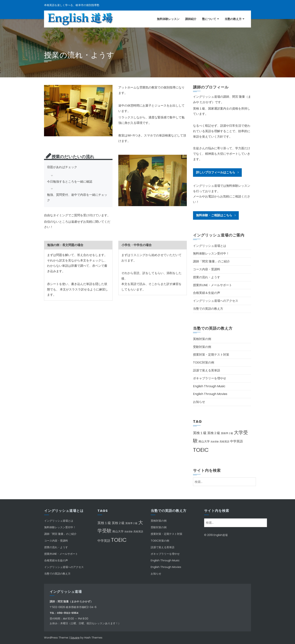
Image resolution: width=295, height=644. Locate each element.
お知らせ (199, 402)
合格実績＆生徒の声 (207, 293)
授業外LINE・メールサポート (213, 285)
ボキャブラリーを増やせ (210, 378)
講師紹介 (191, 19)
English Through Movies (210, 394)
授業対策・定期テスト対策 (211, 355)
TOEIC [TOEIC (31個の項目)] (201, 450)
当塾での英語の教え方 (208, 309)
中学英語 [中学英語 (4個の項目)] (236, 441)
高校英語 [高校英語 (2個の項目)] (224, 442)
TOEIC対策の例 (204, 362)
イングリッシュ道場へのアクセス (216, 301)
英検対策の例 (202, 339)
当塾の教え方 (233, 19)
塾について (209, 19)
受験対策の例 (202, 347)
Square (75, 638)
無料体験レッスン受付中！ (211, 253)
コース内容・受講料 (207, 269)
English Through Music (209, 386)
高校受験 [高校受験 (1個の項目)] (215, 442)
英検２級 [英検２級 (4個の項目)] (214, 433)
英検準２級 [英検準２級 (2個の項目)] (227, 433)
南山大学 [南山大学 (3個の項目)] (204, 441)
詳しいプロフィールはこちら (217, 172)
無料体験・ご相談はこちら (216, 215)
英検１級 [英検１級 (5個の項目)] (200, 433)
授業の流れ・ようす (207, 277)
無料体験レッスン (168, 19)
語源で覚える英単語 (207, 370)
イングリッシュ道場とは (210, 246)
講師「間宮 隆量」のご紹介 (211, 261)
